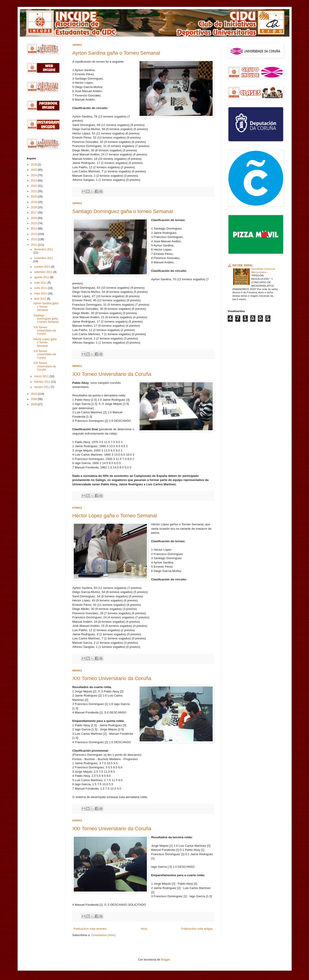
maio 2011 (41, 294)
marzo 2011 (42, 376)
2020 (34, 197)
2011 (34, 245)
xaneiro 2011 (42, 387)
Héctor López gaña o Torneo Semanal (115, 516)
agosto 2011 (42, 277)
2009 (34, 399)
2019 (34, 202)
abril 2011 (40, 299)
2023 (34, 181)
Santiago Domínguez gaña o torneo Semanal (123, 211)
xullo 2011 (41, 283)
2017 (34, 213)
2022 (34, 186)
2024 (34, 175)
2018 (34, 207)
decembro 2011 (44, 249)
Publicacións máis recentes (90, 929)
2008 (34, 404)
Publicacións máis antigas (197, 929)
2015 (34, 223)
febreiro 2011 (42, 382)
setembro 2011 (44, 272)
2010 (34, 394)
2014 (34, 229)
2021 (34, 191)
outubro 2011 (42, 267)
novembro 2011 (44, 258)
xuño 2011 (41, 288)
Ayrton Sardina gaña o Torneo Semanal (116, 53)
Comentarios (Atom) (103, 935)
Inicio (144, 929)
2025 (34, 170)
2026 (34, 165)
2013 (34, 234)
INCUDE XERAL (243, 265)
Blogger (166, 960)
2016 (34, 218)
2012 (34, 239)
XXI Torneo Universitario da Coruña (112, 374)
